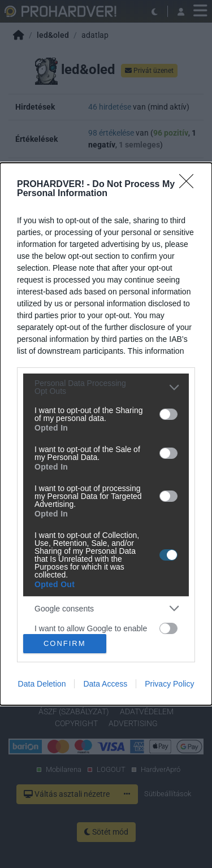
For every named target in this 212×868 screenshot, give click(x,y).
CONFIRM (65, 643)
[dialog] (106, 434)
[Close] (190, 185)
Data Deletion (42, 684)
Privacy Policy (169, 684)
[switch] (168, 414)
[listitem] (106, 387)
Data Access (105, 684)
